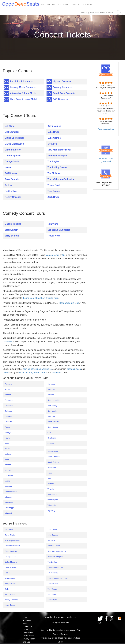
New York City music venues (33, 373)
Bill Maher (10, 126)
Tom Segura (54, 191)
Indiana (8, 454)
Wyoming (51, 511)
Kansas (8, 465)
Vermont (51, 484)
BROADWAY (87, 5)
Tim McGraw (54, 173)
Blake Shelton (12, 132)
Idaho (7, 443)
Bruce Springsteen (15, 138)
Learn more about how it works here (41, 298)
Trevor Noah (54, 185)
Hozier (8, 167)
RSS (99, 623)
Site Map (27, 642)
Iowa (7, 459)
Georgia (8, 433)
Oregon (51, 443)
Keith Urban (11, 191)
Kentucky (9, 470)
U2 (64, 255)
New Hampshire (54, 400)
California (7, 342)
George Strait (12, 161)
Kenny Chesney (13, 197)
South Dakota (53, 462)
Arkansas (9, 400)
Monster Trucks (54, 546)
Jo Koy (8, 185)
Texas (50, 473)
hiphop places (74, 369)
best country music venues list (38, 369)
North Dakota (53, 427)
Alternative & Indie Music (23, 93)
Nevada (51, 395)
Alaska (8, 389)
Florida (8, 427)
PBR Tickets (53, 594)
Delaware (9, 422)
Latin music (58, 373)
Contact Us (27, 626)
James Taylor (53, 255)
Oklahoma (52, 438)
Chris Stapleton (13, 150)
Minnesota (9, 502)
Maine (7, 481)
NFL (43, 5)
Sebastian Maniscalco (59, 230)
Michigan (8, 497)
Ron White (53, 224)
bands (6, 373)
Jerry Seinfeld (12, 179)
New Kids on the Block (59, 150)
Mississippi (9, 508)
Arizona (8, 395)
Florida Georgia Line (69, 303)
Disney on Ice (10, 557)
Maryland (9, 486)
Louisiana (9, 476)
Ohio (49, 433)
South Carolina (54, 457)
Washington (52, 494)
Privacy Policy (29, 639)
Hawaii (8, 438)
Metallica (52, 144)
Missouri (8, 513)
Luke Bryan (53, 132)
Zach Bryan (53, 197)
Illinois (7, 449)
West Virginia (53, 500)
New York (51, 416)
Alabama (8, 384)
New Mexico (53, 411)
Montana (51, 384)
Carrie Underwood (14, 144)
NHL (59, 5)
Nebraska (51, 389)
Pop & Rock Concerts (21, 81)
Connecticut (10, 416)
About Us (27, 620)
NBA (48, 5)
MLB (54, 5)
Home (25, 617)
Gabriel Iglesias (13, 156)
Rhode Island (53, 451)
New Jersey (52, 406)
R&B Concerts (60, 99)
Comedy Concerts (62, 87)
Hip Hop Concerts (62, 81)
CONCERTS (76, 5)
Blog (25, 623)
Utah (49, 478)
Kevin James (54, 126)
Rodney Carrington (57, 156)
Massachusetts (11, 492)
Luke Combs (54, 138)
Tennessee (52, 468)
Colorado (9, 411)
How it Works (28, 636)
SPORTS (67, 5)
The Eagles (53, 161)
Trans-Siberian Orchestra (61, 179)
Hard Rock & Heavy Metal (23, 99)
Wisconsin (52, 505)
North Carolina (53, 422)
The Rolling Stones (57, 167)
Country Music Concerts (23, 87)
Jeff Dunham (11, 173)
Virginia (51, 489)
